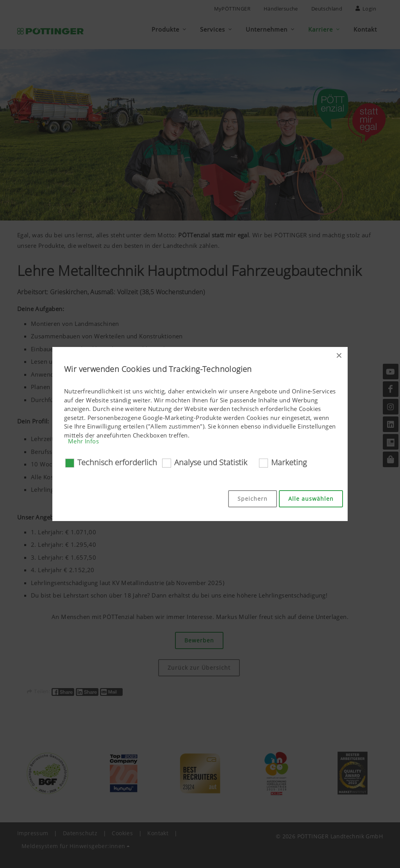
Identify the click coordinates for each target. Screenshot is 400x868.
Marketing (289, 462)
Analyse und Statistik (211, 462)
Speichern (253, 499)
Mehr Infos (83, 441)
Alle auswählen (311, 499)
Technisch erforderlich (117, 462)
